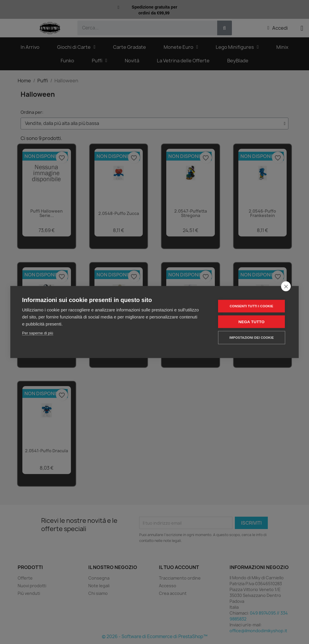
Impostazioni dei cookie (251, 338)
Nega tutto (251, 322)
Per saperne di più (38, 333)
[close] (286, 286)
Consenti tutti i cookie (251, 306)
